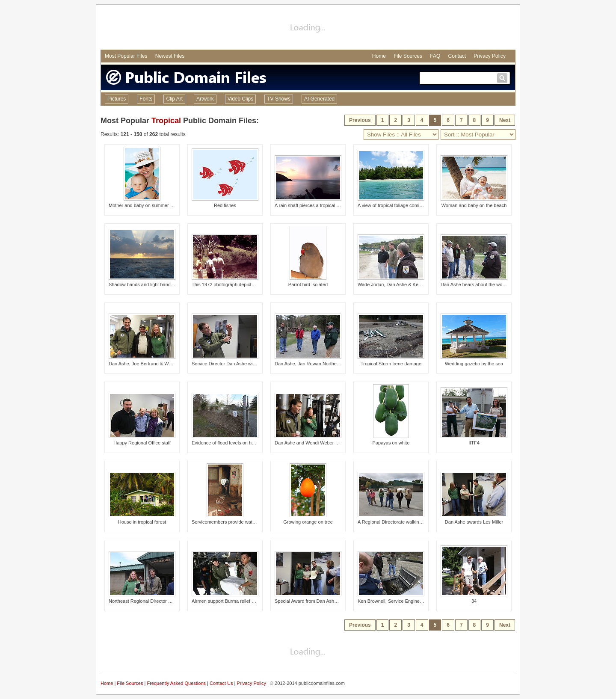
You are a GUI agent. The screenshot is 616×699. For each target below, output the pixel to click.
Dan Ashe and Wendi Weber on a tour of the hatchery (330, 443)
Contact (457, 56)
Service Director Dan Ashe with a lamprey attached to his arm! (256, 364)
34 (474, 601)
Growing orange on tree (308, 522)
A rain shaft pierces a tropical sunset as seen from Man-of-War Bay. (345, 205)
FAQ (435, 56)
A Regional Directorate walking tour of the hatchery (411, 522)
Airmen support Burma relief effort (227, 601)
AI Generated (319, 99)
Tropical (166, 121)
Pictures (117, 99)
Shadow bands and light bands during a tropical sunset (166, 284)
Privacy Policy (490, 56)
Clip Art (174, 99)
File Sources (408, 56)
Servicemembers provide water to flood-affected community (254, 522)
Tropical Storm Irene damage (391, 364)
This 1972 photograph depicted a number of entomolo (248, 284)
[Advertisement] (308, 28)
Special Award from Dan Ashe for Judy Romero (324, 601)
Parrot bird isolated (308, 284)
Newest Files (170, 56)
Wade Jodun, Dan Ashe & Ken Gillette (397, 284)
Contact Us (221, 683)
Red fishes (225, 205)
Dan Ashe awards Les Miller (474, 522)
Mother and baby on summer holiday (147, 205)
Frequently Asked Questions (176, 683)
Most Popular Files (126, 56)
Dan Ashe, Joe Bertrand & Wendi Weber (151, 364)
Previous (360, 120)
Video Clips (240, 99)
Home (379, 56)
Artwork (205, 99)
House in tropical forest (142, 522)
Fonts (146, 99)
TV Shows (279, 99)
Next (505, 120)
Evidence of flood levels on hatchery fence (236, 443)
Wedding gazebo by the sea (474, 364)
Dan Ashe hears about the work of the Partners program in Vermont (511, 284)
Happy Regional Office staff (142, 443)
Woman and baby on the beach (474, 205)
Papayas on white (391, 443)
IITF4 (474, 443)
